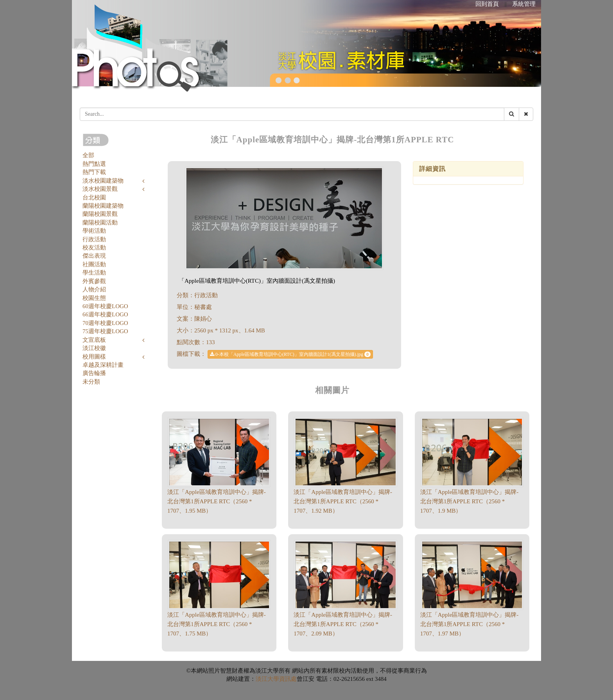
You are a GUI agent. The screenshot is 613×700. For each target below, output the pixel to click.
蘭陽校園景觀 (100, 214)
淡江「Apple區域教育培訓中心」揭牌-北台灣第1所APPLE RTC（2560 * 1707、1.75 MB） (217, 624)
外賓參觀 (94, 281)
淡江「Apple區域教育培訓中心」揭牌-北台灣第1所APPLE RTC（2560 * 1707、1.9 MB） (470, 501)
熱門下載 (94, 172)
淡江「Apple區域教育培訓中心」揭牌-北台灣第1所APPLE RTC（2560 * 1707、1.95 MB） (217, 501)
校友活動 (94, 248)
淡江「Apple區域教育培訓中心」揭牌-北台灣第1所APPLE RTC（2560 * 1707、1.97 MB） (470, 624)
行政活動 (94, 239)
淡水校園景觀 (100, 189)
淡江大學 (267, 679)
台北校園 (94, 197)
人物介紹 (94, 289)
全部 (88, 155)
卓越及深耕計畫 (103, 365)
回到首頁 (487, 4)
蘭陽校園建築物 (103, 206)
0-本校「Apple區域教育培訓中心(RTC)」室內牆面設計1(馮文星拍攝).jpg (290, 354)
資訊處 (288, 679)
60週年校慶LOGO (105, 306)
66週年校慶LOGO (105, 314)
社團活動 (94, 264)
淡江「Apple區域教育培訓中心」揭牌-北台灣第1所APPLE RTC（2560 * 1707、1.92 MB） (343, 501)
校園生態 (94, 298)
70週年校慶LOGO (105, 323)
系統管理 (524, 4)
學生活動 (94, 273)
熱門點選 (94, 164)
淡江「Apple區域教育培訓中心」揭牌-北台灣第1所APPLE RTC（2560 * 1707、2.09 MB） (343, 624)
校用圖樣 (94, 357)
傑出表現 (94, 256)
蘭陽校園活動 (100, 223)
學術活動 (94, 231)
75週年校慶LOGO (105, 331)
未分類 (91, 382)
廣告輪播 (94, 373)
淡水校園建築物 (103, 181)
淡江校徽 (94, 348)
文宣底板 (94, 340)
